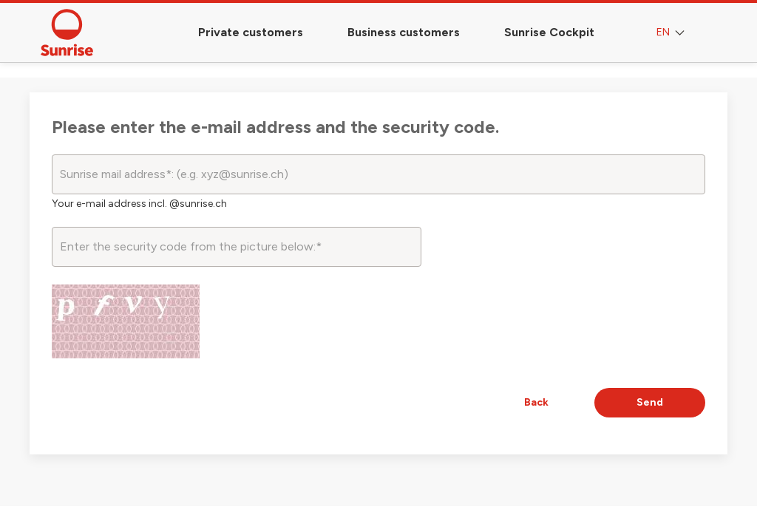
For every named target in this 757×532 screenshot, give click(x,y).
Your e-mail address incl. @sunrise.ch (139, 204)
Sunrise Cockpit (549, 32)
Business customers (404, 32)
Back (536, 402)
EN (672, 33)
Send (650, 402)
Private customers (251, 32)
